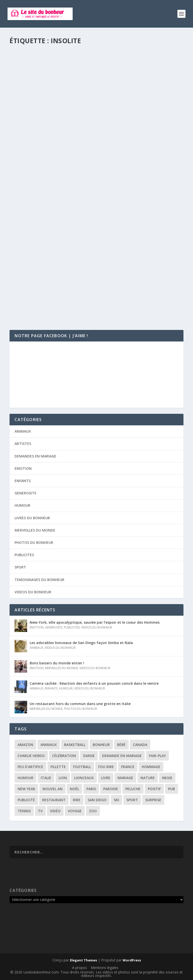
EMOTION (23, 468)
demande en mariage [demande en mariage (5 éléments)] (122, 756)
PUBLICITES (24, 555)
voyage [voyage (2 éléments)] (75, 811)
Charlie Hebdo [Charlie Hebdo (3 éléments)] (31, 756)
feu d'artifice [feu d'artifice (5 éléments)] (30, 767)
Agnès (25, 145)
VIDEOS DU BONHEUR (84, 145)
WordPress (132, 960)
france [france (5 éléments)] (128, 767)
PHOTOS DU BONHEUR (34, 542)
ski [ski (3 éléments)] (116, 800)
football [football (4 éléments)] (82, 767)
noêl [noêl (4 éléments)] (75, 789)
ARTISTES (23, 444)
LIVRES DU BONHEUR (32, 518)
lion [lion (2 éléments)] (63, 778)
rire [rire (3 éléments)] (77, 800)
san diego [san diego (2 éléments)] (97, 800)
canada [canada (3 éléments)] (140, 745)
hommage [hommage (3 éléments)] (151, 767)
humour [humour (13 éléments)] (26, 778)
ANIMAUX (23, 431)
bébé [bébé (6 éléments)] (121, 745)
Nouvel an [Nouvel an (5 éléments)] (53, 789)
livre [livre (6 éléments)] (106, 778)
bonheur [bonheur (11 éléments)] (101, 745)
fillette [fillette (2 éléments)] (58, 767)
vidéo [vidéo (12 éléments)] (55, 811)
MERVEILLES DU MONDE (35, 530)
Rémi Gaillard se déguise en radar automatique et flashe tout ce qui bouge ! (95, 278)
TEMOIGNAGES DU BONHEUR (39, 580)
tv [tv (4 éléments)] (40, 811)
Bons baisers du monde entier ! (57, 663)
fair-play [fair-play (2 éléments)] (157, 756)
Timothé (26, 288)
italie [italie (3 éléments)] (46, 778)
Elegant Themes (83, 960)
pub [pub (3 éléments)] (172, 789)
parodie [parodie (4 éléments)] (111, 789)
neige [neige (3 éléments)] (167, 778)
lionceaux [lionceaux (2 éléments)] (84, 778)
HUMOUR (60, 145)
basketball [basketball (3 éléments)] (75, 745)
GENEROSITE (26, 493)
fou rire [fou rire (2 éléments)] (106, 767)
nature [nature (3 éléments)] (148, 778)
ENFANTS (23, 481)
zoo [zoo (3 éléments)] (93, 811)
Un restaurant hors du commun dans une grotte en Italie (80, 704)
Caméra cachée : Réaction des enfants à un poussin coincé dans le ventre (94, 683)
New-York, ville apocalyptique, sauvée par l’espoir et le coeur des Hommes (95, 622)
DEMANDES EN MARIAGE (35, 456)
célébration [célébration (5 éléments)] (64, 756)
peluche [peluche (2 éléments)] (133, 789)
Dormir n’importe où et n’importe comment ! (67, 137)
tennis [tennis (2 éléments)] (24, 811)
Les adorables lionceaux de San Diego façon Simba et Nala (81, 643)
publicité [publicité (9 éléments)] (26, 800)
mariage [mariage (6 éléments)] (125, 778)
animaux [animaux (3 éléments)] (49, 745)
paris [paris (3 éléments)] (91, 789)
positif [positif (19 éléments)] (154, 789)
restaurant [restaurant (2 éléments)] (54, 800)
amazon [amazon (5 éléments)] (25, 745)
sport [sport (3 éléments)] (132, 800)
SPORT (20, 567)
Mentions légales (105, 968)
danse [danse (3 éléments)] (89, 756)
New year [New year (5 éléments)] (26, 789)
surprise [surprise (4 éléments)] (153, 800)
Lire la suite (29, 154)
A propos (80, 968)
